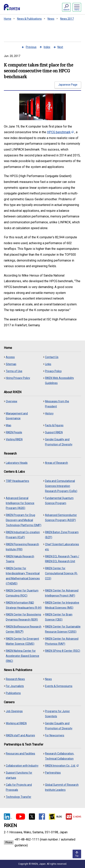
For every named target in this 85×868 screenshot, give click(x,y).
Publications (13, 693)
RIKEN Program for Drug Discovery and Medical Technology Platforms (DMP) (24, 520)
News (51, 19)
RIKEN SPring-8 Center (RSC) (63, 651)
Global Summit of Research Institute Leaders (62, 787)
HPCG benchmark (60, 132)
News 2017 (67, 19)
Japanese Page (68, 85)
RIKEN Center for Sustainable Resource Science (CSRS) (63, 629)
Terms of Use (14, 371)
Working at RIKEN (16, 723)
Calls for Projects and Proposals (19, 787)
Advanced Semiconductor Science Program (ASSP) (61, 518)
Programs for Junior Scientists (57, 714)
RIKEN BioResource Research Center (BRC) (24, 629)
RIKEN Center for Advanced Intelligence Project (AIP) (62, 593)
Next (60, 47)
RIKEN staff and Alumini (20, 735)
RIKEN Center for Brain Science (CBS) (59, 617)
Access (10, 357)
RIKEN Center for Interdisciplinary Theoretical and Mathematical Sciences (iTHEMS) (23, 576)
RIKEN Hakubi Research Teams (20, 559)
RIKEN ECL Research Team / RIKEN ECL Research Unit (62, 559)
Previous (31, 47)
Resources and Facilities (20, 754)
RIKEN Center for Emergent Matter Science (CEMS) (22, 641)
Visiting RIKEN (14, 439)
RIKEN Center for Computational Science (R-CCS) (61, 573)
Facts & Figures (54, 425)
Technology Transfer (19, 797)
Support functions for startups (19, 775)
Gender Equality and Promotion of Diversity (59, 442)
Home (8, 19)
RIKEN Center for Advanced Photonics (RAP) (62, 641)
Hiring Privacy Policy (18, 378)
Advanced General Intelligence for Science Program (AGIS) (20, 503)
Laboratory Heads (17, 463)
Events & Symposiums (59, 686)
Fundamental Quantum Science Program (59, 501)
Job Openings (14, 711)
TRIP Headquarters (17, 481)
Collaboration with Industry (22, 766)
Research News (15, 679)
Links (48, 364)
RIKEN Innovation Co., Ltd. (62, 766)
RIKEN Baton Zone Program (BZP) (62, 535)
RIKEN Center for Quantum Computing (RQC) (22, 593)
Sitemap (11, 364)
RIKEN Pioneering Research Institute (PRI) (22, 547)
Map (9, 425)
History (49, 413)
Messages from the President (57, 404)
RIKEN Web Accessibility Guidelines (59, 380)
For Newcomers (55, 735)
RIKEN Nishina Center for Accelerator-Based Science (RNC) (23, 656)
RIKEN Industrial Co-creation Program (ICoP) (23, 535)
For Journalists (15, 686)
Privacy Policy (53, 371)
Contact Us (52, 357)
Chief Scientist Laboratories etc (62, 547)
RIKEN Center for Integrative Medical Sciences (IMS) (62, 605)
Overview (12, 401)
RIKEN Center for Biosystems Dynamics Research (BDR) (23, 617)
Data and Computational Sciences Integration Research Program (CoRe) (61, 486)
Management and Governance (17, 416)
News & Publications (29, 19)
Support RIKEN (54, 432)
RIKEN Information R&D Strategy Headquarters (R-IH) (24, 605)
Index (47, 47)
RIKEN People (14, 432)
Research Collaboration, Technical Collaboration (60, 756)
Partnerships (53, 773)
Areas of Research (56, 463)
